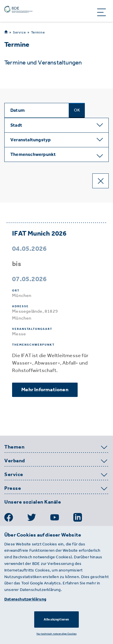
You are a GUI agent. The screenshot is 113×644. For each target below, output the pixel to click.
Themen (14, 447)
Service (19, 32)
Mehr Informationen (45, 389)
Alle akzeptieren (56, 619)
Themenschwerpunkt (33, 154)
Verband (15, 461)
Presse (13, 488)
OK (77, 110)
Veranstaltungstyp (30, 140)
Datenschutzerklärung (25, 599)
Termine (38, 32)
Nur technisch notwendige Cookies (56, 634)
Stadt (16, 125)
